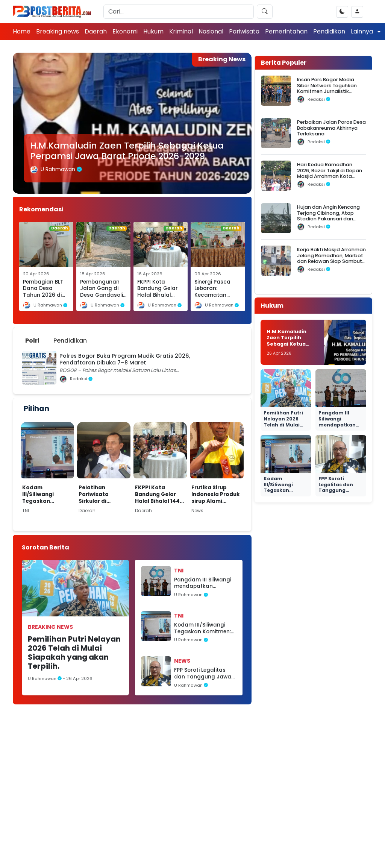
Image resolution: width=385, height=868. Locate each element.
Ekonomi (125, 31)
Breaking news (58, 31)
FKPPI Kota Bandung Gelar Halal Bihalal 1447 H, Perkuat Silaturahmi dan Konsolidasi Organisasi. (159, 494)
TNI (179, 571)
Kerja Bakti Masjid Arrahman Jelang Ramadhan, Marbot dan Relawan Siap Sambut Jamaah (331, 258)
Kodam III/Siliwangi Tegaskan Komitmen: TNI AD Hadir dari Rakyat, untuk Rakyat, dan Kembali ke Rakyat (47, 494)
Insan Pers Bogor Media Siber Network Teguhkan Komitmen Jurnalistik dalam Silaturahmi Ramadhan (327, 91)
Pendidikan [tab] (70, 341)
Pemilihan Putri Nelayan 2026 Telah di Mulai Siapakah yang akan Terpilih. (74, 653)
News (182, 661)
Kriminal (181, 31)
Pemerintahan (286, 31)
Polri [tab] (32, 341)
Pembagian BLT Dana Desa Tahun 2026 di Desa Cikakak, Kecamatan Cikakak (43, 298)
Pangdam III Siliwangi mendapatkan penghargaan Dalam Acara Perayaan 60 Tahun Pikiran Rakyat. (203, 583)
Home (22, 31)
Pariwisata (244, 31)
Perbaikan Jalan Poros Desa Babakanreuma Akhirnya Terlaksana (331, 128)
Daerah (96, 31)
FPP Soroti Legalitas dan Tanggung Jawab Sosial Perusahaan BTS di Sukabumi (205, 673)
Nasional (211, 31)
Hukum (153, 31)
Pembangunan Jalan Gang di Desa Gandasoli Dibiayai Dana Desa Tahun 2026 (102, 298)
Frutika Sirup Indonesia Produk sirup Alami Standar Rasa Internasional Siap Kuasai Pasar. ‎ (216, 494)
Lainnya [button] (363, 31)
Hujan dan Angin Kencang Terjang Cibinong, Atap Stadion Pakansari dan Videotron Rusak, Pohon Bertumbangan (328, 219)
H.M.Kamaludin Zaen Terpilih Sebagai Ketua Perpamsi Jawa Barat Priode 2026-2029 (127, 151)
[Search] (179, 12)
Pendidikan (329, 31)
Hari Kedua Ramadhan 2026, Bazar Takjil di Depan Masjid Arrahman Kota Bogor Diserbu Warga (330, 173)
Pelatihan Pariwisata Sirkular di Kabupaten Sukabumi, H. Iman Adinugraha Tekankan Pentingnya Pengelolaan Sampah (102, 494)
